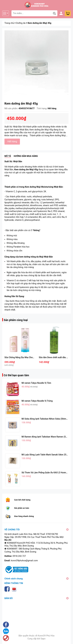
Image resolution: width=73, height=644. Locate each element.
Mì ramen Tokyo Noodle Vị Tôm (36, 383)
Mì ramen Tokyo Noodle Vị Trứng (37, 401)
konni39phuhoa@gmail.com (24, 561)
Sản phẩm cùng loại (16, 320)
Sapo (43, 639)
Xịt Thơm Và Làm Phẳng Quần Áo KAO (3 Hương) (45, 473)
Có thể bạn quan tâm (16, 375)
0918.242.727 (19, 556)
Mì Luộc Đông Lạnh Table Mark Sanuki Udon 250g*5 (46, 455)
